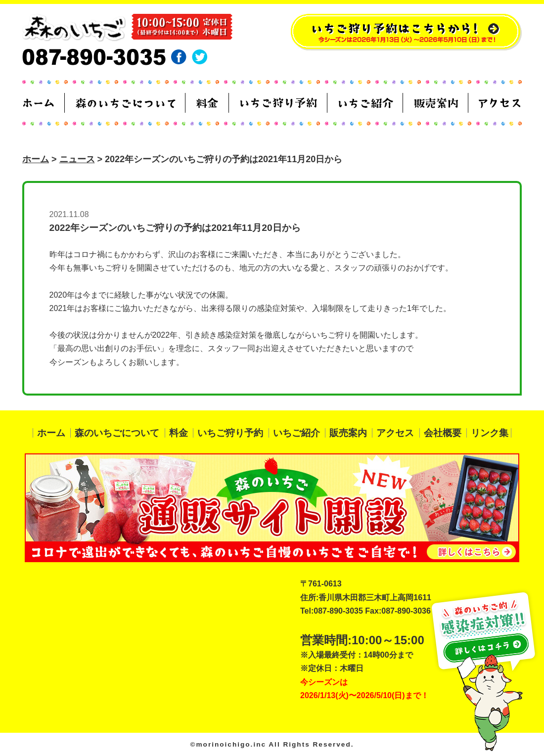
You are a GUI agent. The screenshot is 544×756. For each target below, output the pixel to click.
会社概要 (443, 433)
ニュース (77, 159)
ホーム (36, 159)
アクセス (395, 433)
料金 (179, 433)
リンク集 (490, 433)
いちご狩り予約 (230, 433)
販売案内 (348, 433)
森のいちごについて (117, 433)
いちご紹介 (296, 433)
